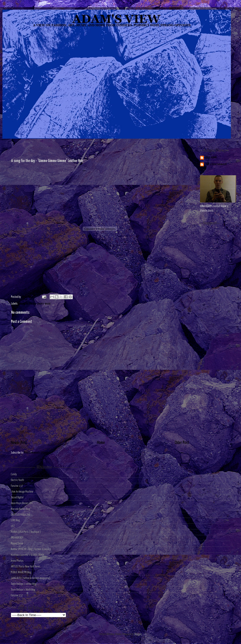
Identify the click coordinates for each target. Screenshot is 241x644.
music (48, 304)
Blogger (138, 634)
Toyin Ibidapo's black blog (23, 590)
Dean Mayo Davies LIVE (22, 503)
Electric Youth (17, 480)
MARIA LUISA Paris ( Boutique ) (26, 532)
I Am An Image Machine (22, 492)
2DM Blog (15, 520)
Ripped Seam (17, 543)
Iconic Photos (17, 561)
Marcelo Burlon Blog (20, 509)
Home (101, 443)
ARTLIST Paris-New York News (26, 567)
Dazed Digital (17, 498)
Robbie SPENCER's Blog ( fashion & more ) (31, 549)
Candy (14, 474)
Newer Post (19, 443)
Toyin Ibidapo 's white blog (23, 584)
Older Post (182, 443)
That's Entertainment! (216, 164)
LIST (13, 526)
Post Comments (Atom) (36, 453)
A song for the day (27, 304)
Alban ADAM (211, 158)
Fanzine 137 (17, 486)
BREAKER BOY (17, 538)
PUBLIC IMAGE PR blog (21, 572)
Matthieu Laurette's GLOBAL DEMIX (27, 555)
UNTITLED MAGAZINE (20, 515)
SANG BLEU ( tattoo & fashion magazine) (31, 578)
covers (40, 304)
